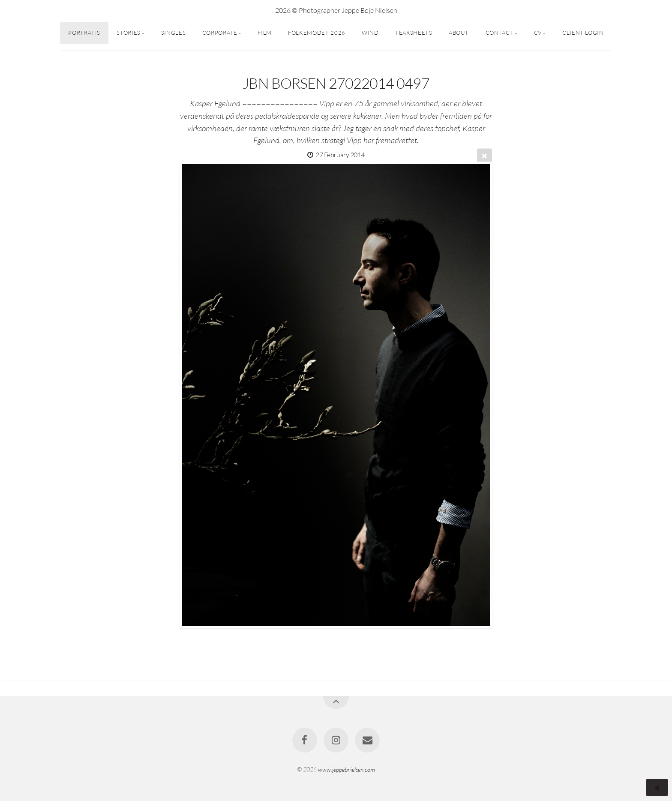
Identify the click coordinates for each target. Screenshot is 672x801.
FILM (265, 33)
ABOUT (459, 33)
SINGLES (173, 33)
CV (538, 33)
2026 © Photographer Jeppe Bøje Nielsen (336, 10)
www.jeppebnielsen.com (346, 769)
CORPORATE (220, 33)
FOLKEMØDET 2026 (317, 33)
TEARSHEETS (414, 33)
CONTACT (499, 33)
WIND (370, 33)
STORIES (128, 33)
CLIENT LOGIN (583, 33)
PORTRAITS (84, 33)
